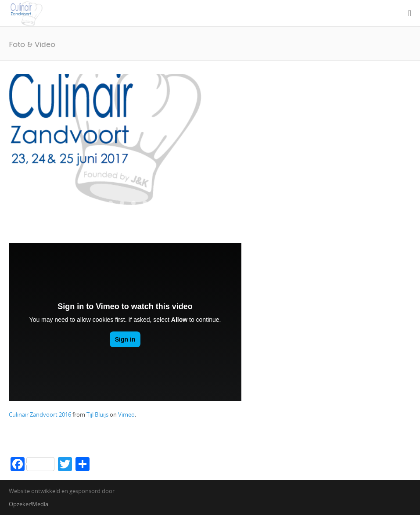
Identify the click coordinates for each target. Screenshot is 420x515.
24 (133, 212)
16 (190, 203)
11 (133, 203)
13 (156, 203)
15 (179, 203)
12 (145, 203)
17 (54, 212)
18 (65, 212)
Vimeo (126, 414)
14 (168, 203)
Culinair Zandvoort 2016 (40, 414)
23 (122, 212)
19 (76, 212)
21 (99, 212)
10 (122, 203)
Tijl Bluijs (97, 414)
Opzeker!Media (29, 504)
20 (88, 212)
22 (111, 212)
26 (156, 212)
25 (145, 212)
